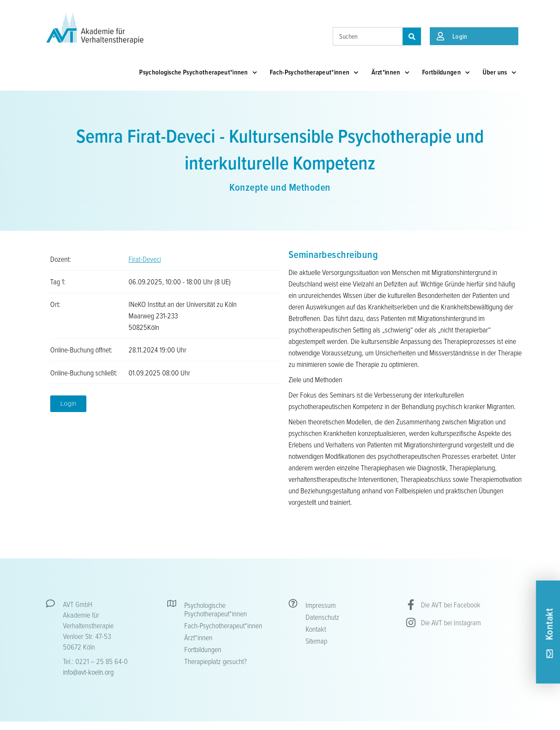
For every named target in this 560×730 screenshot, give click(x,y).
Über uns (499, 73)
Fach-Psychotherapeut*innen (314, 73)
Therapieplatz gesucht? (216, 661)
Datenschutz (322, 617)
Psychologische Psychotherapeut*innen (198, 73)
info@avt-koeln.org (88, 672)
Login (460, 36)
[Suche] (412, 36)
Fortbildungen (446, 73)
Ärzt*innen (390, 73)
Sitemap (316, 641)
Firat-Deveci (145, 259)
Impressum (321, 605)
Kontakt (316, 629)
